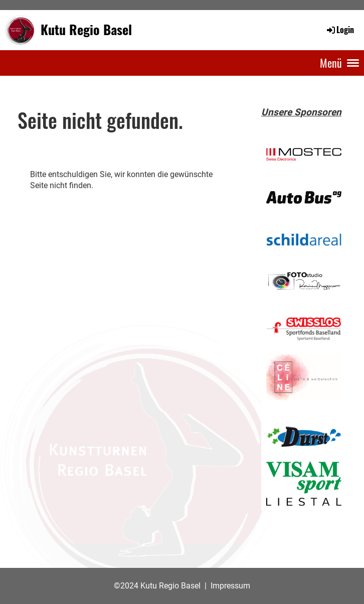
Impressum (230, 586)
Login (340, 30)
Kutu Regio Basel (86, 30)
